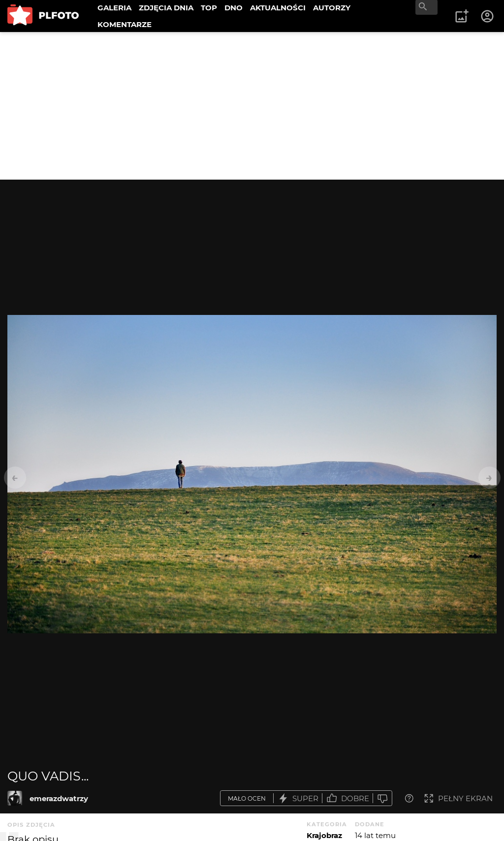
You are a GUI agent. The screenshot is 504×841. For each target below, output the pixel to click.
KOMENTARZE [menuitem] (125, 24)
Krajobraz (324, 835)
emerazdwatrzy (59, 798)
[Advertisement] (252, 106)
